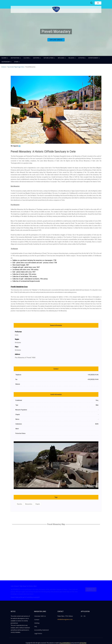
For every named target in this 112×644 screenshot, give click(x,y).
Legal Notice (38, 633)
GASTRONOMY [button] (6, 62)
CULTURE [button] (27, 58)
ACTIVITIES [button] (82, 58)
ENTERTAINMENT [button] (94, 58)
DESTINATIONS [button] (16, 58)
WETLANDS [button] (62, 58)
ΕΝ (85, 616)
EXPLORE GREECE (56, 40)
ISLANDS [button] (5, 58)
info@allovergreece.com (65, 619)
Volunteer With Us (40, 616)
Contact (37, 620)
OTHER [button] (17, 62)
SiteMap (37, 623)
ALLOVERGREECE (65, 643)
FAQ (36, 627)
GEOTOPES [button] (37, 58)
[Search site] (92, 3)
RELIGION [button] (72, 58)
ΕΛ (82, 616)
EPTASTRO (83, 643)
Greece (4, 67)
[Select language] (98, 3)
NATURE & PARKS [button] (49, 58)
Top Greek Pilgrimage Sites (16, 67)
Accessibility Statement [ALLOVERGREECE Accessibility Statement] (42, 630)
